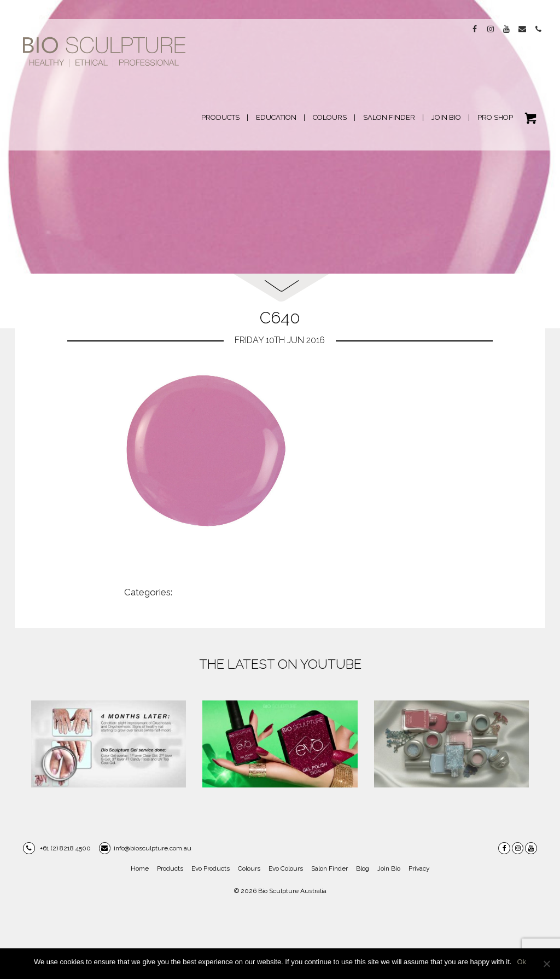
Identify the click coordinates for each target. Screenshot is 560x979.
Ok (521, 962)
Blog (363, 868)
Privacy (419, 868)
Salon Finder (329, 868)
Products (170, 868)
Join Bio (389, 868)
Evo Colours (286, 868)
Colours (249, 868)
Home (140, 868)
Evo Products (211, 868)
